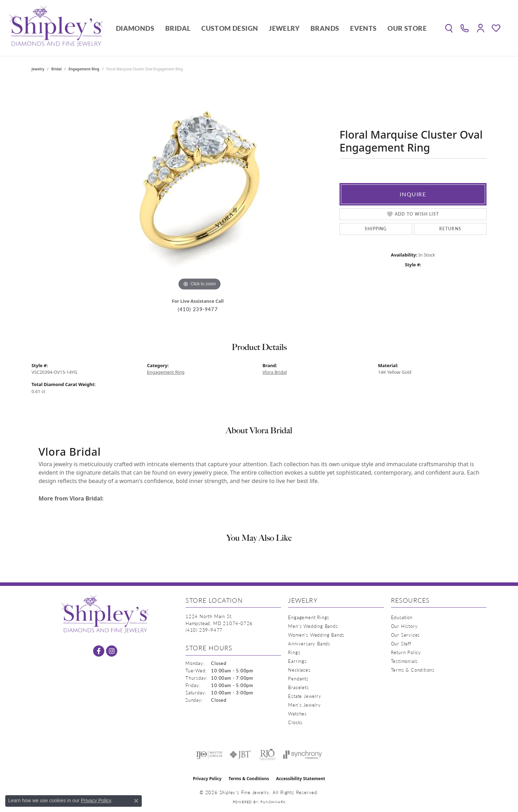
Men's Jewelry (304, 705)
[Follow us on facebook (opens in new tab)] (99, 651)
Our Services (406, 635)
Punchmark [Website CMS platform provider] (273, 802)
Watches (297, 713)
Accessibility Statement (301, 779)
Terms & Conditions (413, 670)
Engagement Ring (84, 69)
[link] (465, 28)
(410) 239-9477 (198, 309)
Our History (404, 626)
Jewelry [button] (284, 28)
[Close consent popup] (136, 801)
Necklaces (299, 670)
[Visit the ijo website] (209, 755)
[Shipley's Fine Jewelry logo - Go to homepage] (56, 28)
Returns (450, 229)
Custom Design (230, 28)
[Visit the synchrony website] (303, 755)
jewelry (38, 69)
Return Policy (406, 652)
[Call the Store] (204, 630)
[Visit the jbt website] (240, 755)
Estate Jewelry (304, 696)
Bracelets (298, 687)
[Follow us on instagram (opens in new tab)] (112, 651)
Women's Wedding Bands (316, 635)
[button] (449, 28)
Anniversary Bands (309, 643)
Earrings (297, 661)
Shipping (376, 229)
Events (363, 28)
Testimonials (405, 661)
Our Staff (401, 643)
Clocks (295, 722)
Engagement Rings (309, 617)
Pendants (298, 678)
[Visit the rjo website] (267, 755)
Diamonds (135, 28)
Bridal (178, 28)
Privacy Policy (207, 779)
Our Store (407, 28)
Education (402, 617)
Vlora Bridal (275, 372)
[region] (199, 187)
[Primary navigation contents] (271, 28)
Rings (294, 652)
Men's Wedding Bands (313, 626)
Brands (325, 28)
